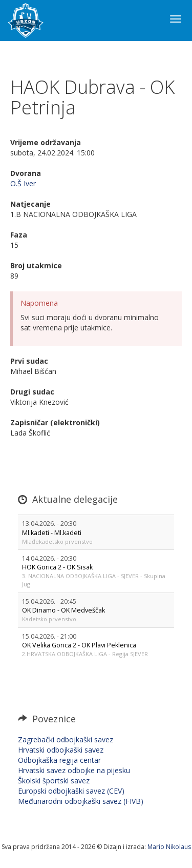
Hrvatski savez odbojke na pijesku (74, 770)
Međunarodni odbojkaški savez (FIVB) (81, 801)
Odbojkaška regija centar (59, 760)
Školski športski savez (54, 781)
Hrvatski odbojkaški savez (61, 750)
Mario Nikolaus (169, 847)
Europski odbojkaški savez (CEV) (71, 791)
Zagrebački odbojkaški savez (66, 739)
